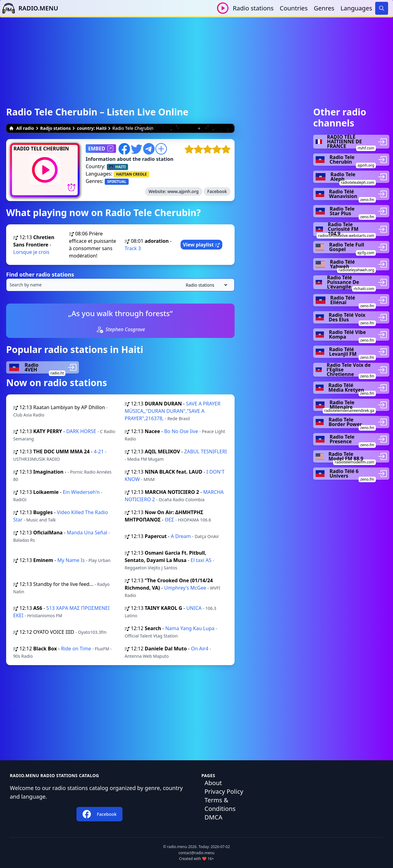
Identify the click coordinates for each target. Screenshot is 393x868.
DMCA (213, 817)
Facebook (217, 191)
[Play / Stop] (223, 8)
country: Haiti (91, 128)
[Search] (382, 8)
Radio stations (253, 8)
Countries (294, 8)
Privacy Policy (224, 791)
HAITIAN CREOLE (131, 174)
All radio (21, 128)
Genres (324, 8)
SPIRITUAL (117, 182)
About (213, 783)
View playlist (202, 245)
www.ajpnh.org (183, 191)
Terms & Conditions (220, 804)
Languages (356, 8)
